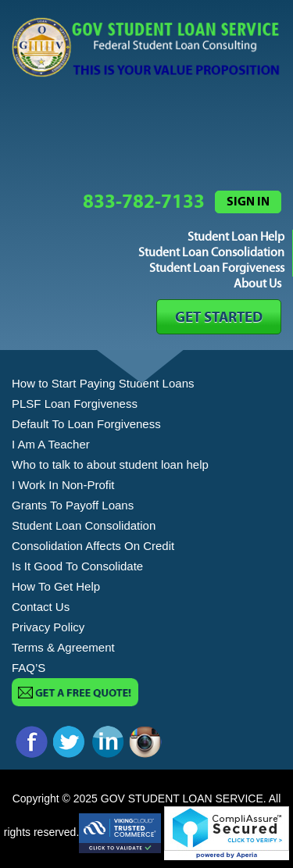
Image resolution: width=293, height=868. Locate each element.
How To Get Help (56, 586)
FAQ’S (29, 668)
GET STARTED (219, 318)
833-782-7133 (144, 202)
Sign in (248, 202)
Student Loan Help (236, 237)
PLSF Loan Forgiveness (75, 404)
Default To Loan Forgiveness (86, 424)
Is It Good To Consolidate (77, 566)
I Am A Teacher (51, 444)
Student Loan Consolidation (211, 253)
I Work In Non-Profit (63, 485)
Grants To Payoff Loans (73, 505)
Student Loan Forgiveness (217, 268)
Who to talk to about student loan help (110, 464)
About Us (257, 284)
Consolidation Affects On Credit (93, 546)
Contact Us (41, 607)
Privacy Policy (48, 627)
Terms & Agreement (63, 647)
